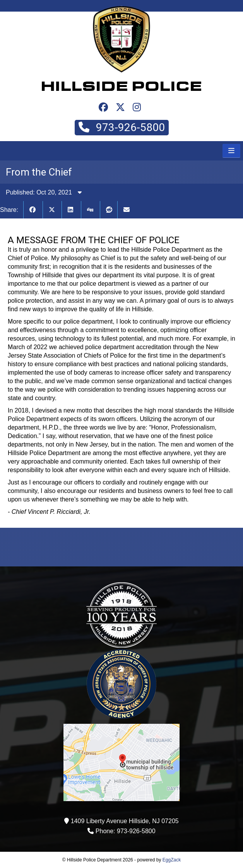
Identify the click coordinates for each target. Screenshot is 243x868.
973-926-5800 (122, 127)
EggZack (172, 860)
